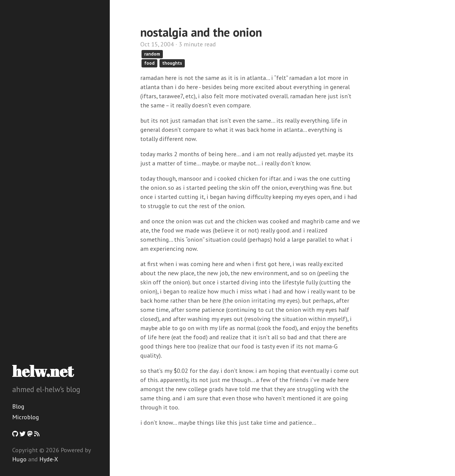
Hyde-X (49, 459)
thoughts (172, 63)
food (149, 63)
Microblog (26, 417)
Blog (18, 406)
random (152, 54)
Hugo (19, 459)
